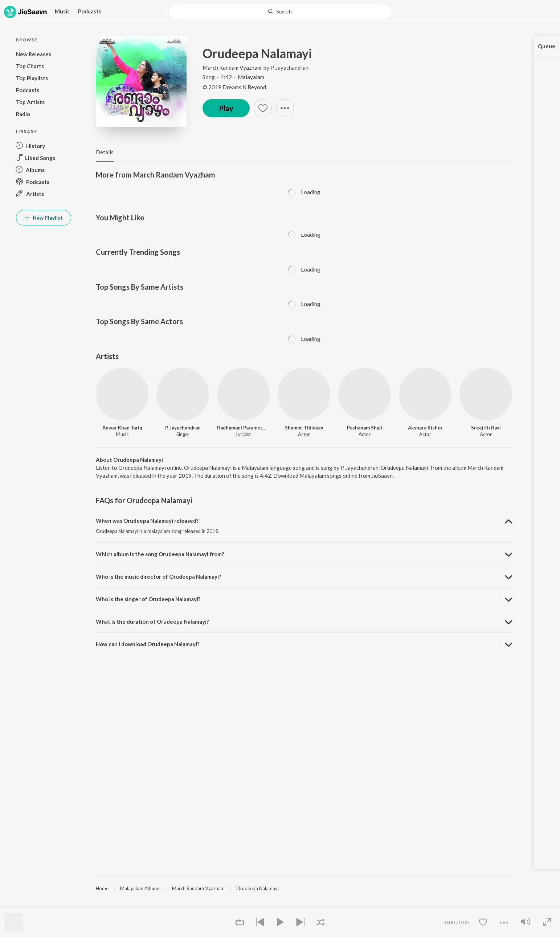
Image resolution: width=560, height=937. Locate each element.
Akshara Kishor (425, 428)
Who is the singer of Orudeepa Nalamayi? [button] (148, 599)
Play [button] (226, 108)
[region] (304, 888)
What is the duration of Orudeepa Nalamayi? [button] (152, 622)
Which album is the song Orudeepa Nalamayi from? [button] (160, 554)
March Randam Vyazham (232, 68)
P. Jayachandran (289, 68)
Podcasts (90, 11)
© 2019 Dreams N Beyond (234, 87)
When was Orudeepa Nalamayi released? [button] (147, 521)
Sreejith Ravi (486, 428)
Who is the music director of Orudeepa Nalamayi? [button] (158, 577)
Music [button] (62, 11)
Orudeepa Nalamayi (257, 888)
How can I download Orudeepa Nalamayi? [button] (148, 644)
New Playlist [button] (44, 218)
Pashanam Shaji (365, 428)
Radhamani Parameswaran (243, 428)
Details (105, 152)
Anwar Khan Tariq (122, 428)
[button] (44, 146)
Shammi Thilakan (304, 428)
